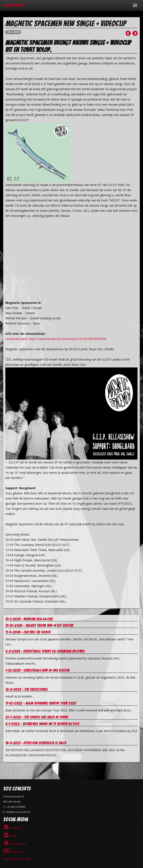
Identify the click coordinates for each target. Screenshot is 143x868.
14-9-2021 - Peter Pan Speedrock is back (36, 743)
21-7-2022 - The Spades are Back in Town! (37, 717)
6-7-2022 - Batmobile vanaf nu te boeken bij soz (42, 724)
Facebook (12, 828)
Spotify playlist (15, 844)
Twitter (11, 836)
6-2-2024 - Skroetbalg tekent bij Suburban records (45, 651)
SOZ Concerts (14, 5)
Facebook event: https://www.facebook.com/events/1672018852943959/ (56, 339)
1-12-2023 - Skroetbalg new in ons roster (37, 670)
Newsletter (13, 852)
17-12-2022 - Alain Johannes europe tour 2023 (41, 703)
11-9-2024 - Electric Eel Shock (28, 632)
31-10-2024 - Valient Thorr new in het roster (39, 625)
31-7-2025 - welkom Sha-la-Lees (29, 619)
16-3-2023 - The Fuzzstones (26, 689)
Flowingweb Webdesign (17, 859)
